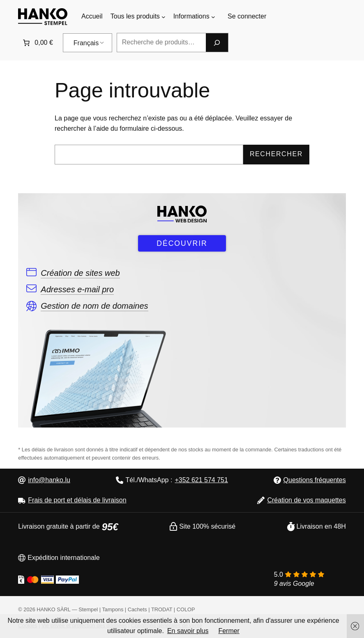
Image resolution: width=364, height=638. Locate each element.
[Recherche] (217, 43)
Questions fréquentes (315, 480)
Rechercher (276, 154)
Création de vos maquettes (306, 500)
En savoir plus (188, 631)
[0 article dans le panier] (37, 43)
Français (86, 43)
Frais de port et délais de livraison (77, 500)
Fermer (229, 631)
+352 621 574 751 (201, 480)
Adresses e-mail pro (77, 289)
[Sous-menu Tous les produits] (164, 17)
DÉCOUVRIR (182, 243)
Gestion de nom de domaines (94, 306)
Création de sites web (80, 273)
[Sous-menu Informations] (213, 17)
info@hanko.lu (49, 480)
